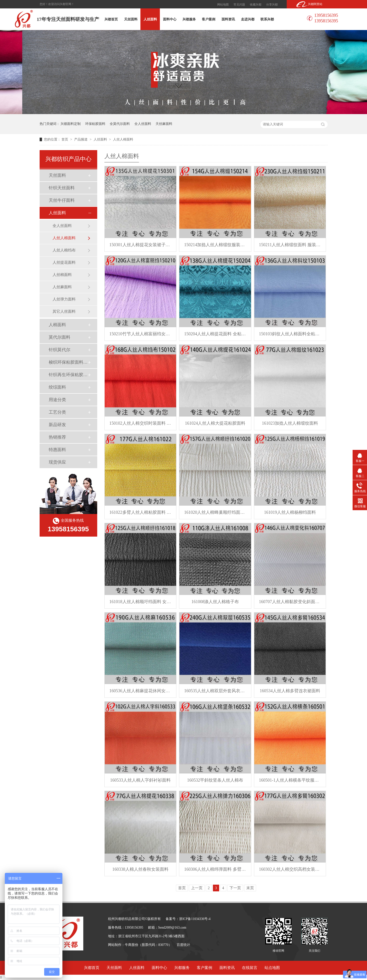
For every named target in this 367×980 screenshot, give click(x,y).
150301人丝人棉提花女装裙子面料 (141, 245)
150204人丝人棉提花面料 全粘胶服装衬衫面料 (215, 334)
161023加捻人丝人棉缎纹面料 (290, 423)
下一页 (235, 888)
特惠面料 (57, 450)
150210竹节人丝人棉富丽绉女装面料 (141, 334)
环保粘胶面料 (95, 124)
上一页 (197, 888)
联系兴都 (267, 19)
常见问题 (239, 5)
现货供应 (57, 462)
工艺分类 (57, 412)
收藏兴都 (256, 5)
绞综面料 (57, 387)
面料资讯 (228, 19)
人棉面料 (57, 325)
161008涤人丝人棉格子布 (215, 602)
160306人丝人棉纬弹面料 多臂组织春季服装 (215, 869)
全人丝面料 (143, 124)
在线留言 (250, 968)
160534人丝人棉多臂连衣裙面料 (290, 691)
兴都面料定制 (71, 124)
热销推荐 (57, 437)
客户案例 (209, 19)
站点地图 (272, 968)
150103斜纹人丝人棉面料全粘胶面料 (290, 334)
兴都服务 (189, 19)
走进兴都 (248, 19)
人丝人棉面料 (123, 139)
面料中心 (170, 19)
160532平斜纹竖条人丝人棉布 (215, 780)
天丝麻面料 (164, 124)
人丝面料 (150, 19)
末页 (250, 888)
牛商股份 (132, 945)
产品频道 (81, 139)
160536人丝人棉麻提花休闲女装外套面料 (141, 691)
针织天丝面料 (62, 188)
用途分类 (57, 400)
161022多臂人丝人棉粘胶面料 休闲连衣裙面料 (141, 512)
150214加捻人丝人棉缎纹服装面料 (215, 245)
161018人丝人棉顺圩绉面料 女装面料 (141, 602)
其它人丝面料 (64, 311)
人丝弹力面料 (64, 299)
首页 (65, 139)
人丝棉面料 (62, 275)
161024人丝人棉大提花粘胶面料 (215, 423)
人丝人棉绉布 (64, 250)
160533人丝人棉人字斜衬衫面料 (140, 780)
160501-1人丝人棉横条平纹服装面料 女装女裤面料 (290, 780)
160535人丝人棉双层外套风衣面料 (215, 691)
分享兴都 (272, 5)
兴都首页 (111, 19)
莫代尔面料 (60, 337)
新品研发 (57, 425)
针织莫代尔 (60, 350)
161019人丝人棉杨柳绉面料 (290, 512)
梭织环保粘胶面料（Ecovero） (68, 362)
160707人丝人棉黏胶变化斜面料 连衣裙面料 (290, 602)
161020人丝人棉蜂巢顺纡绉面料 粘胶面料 (215, 512)
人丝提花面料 (64, 262)
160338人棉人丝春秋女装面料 (140, 869)
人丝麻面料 (62, 287)
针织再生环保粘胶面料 (68, 375)
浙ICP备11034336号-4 (195, 919)
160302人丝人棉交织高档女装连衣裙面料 (290, 869)
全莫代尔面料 (120, 124)
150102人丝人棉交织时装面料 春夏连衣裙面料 (141, 423)
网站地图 (223, 5)
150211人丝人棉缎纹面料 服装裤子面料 (290, 245)
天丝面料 (131, 19)
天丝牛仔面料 (62, 200)
